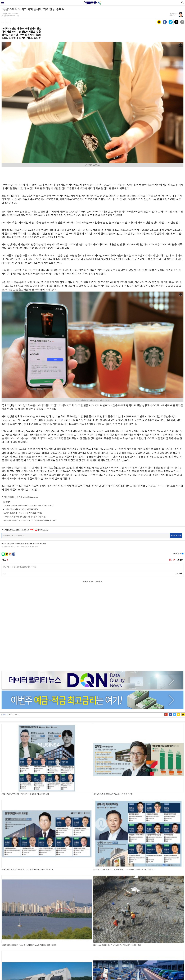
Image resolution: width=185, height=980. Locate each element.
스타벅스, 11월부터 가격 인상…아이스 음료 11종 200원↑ (25, 517)
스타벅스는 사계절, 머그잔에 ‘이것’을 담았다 (21, 509)
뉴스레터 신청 (176, 535)
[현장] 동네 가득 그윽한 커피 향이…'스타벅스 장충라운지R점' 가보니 (30, 520)
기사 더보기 (15, 633)
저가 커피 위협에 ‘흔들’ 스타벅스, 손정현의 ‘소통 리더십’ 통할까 (29, 506)
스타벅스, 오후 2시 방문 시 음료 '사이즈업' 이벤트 (23, 513)
